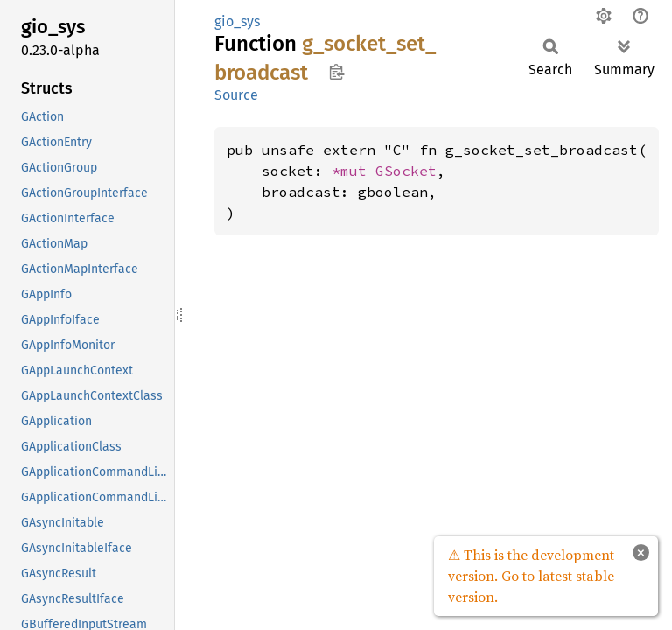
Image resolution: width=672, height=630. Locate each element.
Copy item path (336, 72)
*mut (353, 171)
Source (236, 95)
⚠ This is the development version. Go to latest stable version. (531, 576)
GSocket (406, 171)
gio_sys (237, 21)
